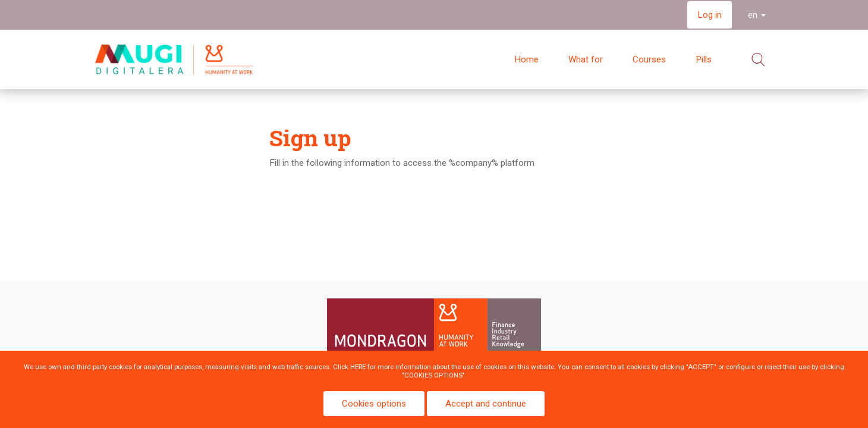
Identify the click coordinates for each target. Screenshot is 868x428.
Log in (710, 15)
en (757, 15)
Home (526, 59)
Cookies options (374, 404)
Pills (704, 59)
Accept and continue (486, 404)
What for (586, 59)
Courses (649, 59)
